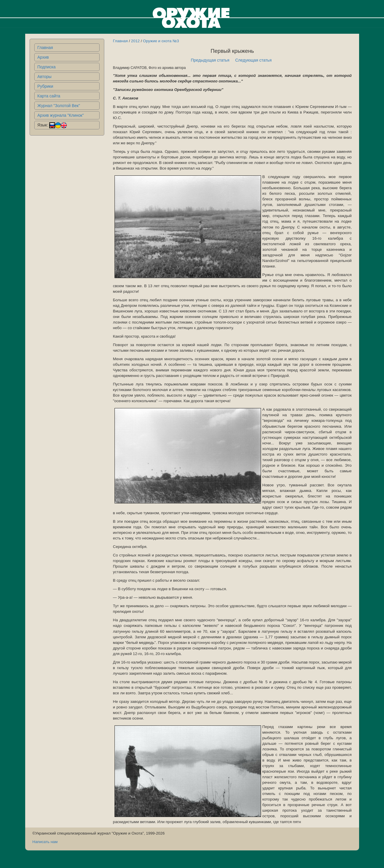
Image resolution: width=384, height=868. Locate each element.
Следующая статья (253, 60)
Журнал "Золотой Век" (59, 106)
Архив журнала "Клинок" (61, 115)
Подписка (47, 67)
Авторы (45, 77)
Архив (43, 57)
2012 (135, 41)
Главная (45, 48)
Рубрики (45, 86)
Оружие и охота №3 (161, 41)
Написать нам (45, 842)
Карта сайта (49, 96)
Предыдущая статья (210, 60)
